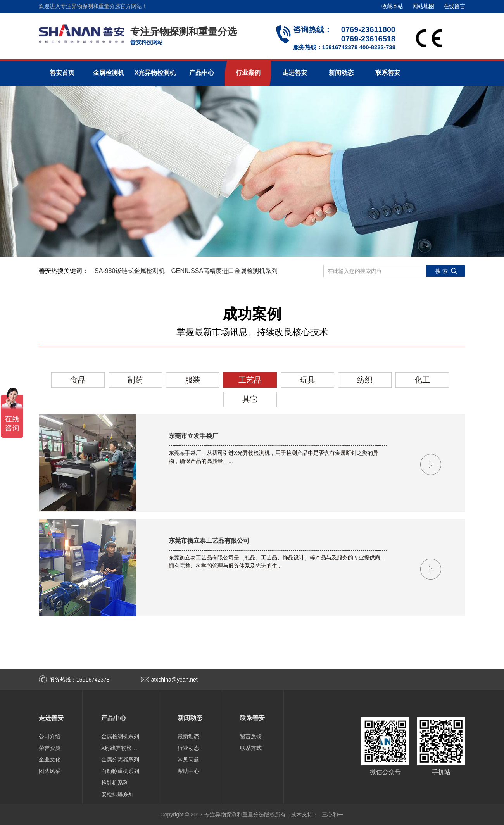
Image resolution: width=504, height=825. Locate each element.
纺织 (365, 380)
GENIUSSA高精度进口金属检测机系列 (224, 271)
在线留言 (454, 6)
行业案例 (248, 73)
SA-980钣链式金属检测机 (130, 271)
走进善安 (295, 73)
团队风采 (50, 771)
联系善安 (388, 73)
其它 (250, 399)
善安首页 (62, 73)
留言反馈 (251, 736)
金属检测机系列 (120, 736)
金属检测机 (109, 73)
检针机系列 (115, 783)
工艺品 (250, 380)
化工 (422, 380)
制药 (135, 380)
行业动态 (188, 748)
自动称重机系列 (120, 771)
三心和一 (333, 815)
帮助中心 (188, 771)
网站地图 (423, 6)
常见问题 (188, 759)
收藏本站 (392, 6)
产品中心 (202, 73)
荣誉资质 (50, 748)
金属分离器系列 (120, 759)
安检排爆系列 (117, 794)
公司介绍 (50, 736)
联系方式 (251, 748)
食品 (78, 380)
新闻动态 (341, 73)
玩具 (307, 380)
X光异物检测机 (155, 73)
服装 (193, 380)
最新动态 (188, 736)
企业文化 (50, 759)
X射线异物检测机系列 (121, 748)
